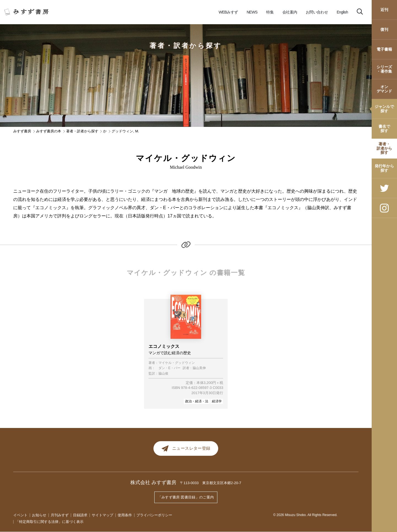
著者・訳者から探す (384, 148)
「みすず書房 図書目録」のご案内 (186, 498)
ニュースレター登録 (186, 449)
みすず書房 (22, 131)
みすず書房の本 (49, 131)
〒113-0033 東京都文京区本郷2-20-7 (211, 485)
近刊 (384, 10)
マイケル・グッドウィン (177, 363)
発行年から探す (384, 168)
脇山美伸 (199, 368)
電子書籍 (384, 49)
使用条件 (125, 515)
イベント (20, 515)
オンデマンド (384, 89)
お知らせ (39, 515)
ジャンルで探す (384, 109)
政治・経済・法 (197, 401)
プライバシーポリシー (154, 515)
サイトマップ (102, 515)
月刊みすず (60, 515)
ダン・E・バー (169, 368)
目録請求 (80, 515)
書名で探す (384, 128)
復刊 (384, 29)
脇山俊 (163, 374)
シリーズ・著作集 (384, 69)
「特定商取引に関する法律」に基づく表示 (49, 522)
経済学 (217, 401)
